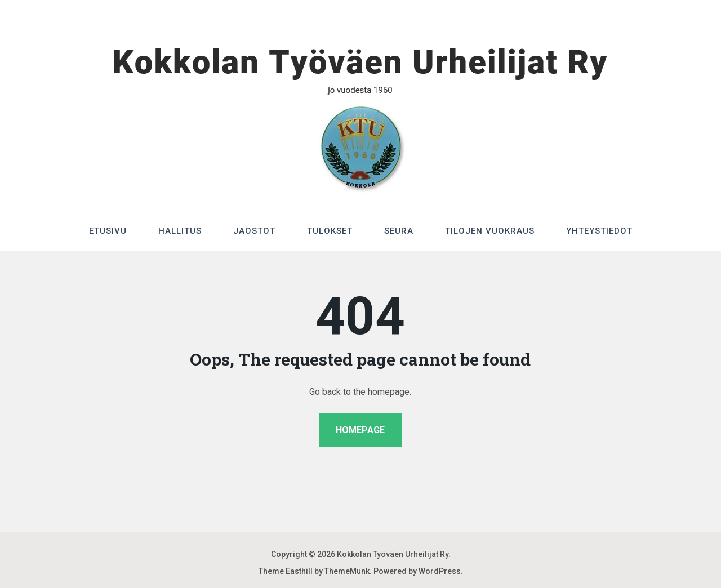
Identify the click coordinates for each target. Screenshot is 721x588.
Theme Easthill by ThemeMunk (314, 571)
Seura (399, 231)
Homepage (360, 430)
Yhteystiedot (599, 231)
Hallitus (180, 231)
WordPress (440, 571)
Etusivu (108, 231)
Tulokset (330, 231)
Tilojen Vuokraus (490, 231)
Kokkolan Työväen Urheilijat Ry (393, 554)
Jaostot (254, 231)
